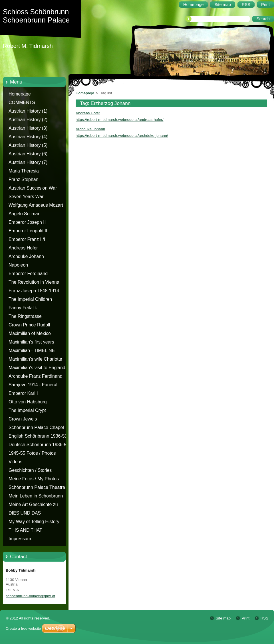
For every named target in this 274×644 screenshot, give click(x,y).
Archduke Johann (26, 256)
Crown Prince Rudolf (29, 325)
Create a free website (23, 628)
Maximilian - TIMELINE (32, 351)
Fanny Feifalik (23, 308)
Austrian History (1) (28, 111)
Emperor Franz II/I (27, 239)
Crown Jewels (23, 419)
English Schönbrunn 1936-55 (38, 436)
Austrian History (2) (28, 120)
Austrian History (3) (28, 128)
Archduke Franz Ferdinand (36, 376)
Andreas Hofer (23, 248)
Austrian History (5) (28, 145)
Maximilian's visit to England (37, 368)
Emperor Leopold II (28, 231)
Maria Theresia (24, 171)
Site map (223, 618)
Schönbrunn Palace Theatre (37, 487)
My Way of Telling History (34, 522)
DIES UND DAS (25, 513)
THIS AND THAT (25, 530)
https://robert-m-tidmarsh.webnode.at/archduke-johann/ (122, 136)
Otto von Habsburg (28, 402)
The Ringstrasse (25, 316)
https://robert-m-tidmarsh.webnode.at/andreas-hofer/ (119, 120)
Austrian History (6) (28, 154)
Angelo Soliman (25, 214)
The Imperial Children (30, 299)
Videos (15, 462)
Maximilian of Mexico (30, 333)
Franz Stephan (23, 179)
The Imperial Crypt (27, 410)
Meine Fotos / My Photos (34, 479)
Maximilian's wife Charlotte (35, 359)
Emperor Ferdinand (28, 274)
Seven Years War (26, 197)
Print (246, 618)
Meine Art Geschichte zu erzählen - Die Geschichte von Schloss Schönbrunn (39, 505)
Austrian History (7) (28, 162)
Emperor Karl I (23, 393)
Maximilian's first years (31, 342)
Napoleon (18, 265)
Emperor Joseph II (27, 222)
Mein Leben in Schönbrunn (36, 496)
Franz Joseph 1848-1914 (34, 291)
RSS (264, 618)
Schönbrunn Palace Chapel (36, 427)
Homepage (20, 94)
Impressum (20, 539)
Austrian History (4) (28, 137)
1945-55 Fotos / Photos (32, 453)
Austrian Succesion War (33, 188)
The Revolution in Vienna (34, 282)
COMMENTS (22, 102)
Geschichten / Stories (30, 470)
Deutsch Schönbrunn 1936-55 (39, 445)
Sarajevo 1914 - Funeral (33, 385)
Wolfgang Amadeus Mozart (36, 205)
